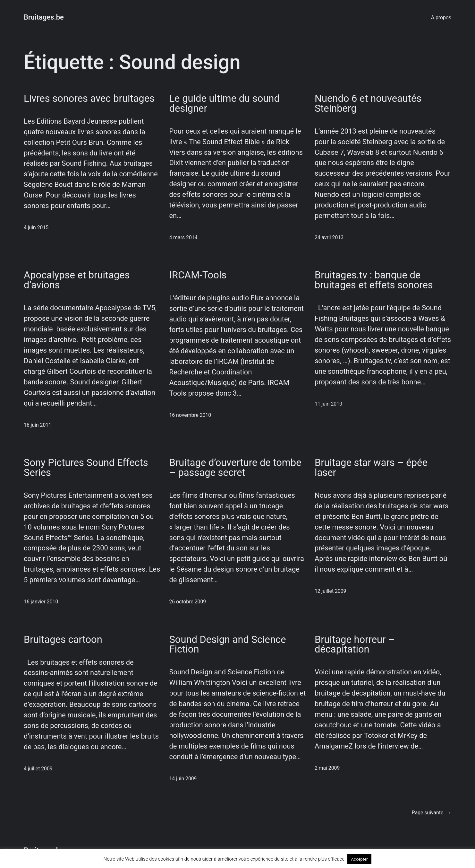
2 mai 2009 (327, 768)
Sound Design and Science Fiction (227, 645)
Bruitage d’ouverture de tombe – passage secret (235, 468)
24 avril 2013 (329, 237)
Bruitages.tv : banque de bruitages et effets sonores (374, 280)
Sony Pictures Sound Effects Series (86, 468)
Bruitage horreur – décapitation (355, 645)
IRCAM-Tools (198, 275)
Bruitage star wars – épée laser (371, 468)
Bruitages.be (44, 17)
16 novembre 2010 (190, 415)
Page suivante (432, 813)
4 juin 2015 (36, 228)
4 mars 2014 (183, 237)
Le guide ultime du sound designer (224, 104)
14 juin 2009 (183, 779)
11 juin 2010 (328, 404)
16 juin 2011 (38, 425)
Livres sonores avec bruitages (89, 99)
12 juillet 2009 (330, 591)
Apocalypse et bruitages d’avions (77, 280)
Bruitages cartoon (63, 640)
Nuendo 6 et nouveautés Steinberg (368, 104)
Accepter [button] (360, 859)
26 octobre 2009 (187, 602)
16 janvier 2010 (41, 602)
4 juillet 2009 (38, 769)
